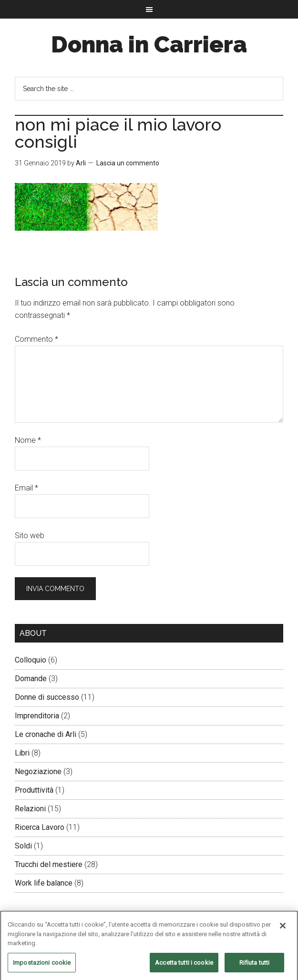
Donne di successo (47, 697)
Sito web (30, 536)
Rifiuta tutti (255, 965)
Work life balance (44, 883)
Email (26, 488)
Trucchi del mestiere (49, 864)
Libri (22, 753)
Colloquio (31, 660)
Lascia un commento (128, 163)
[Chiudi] (283, 929)
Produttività (34, 790)
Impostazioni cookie (42, 965)
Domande (31, 679)
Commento (36, 339)
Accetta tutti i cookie (184, 965)
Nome (28, 440)
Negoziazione (38, 771)
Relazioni (30, 809)
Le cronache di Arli (46, 734)
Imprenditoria (37, 716)
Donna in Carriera (149, 44)
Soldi (23, 846)
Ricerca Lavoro (40, 827)
